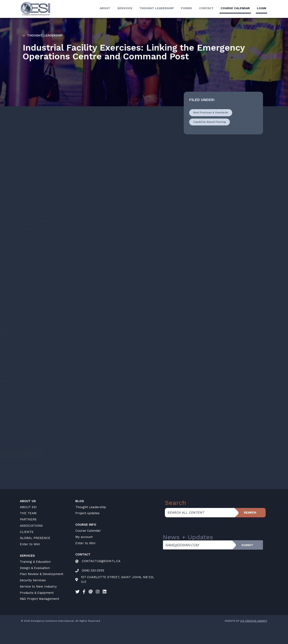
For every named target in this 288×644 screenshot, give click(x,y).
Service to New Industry (38, 604)
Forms (186, 8)
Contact (206, 8)
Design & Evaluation (35, 586)
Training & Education (35, 580)
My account (84, 555)
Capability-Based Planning (213, 140)
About (105, 8)
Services (125, 8)
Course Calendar (88, 549)
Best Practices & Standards (214, 130)
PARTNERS (28, 537)
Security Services (33, 598)
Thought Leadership (157, 8)
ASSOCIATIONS (31, 544)
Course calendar (235, 8)
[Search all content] (200, 531)
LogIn (261, 8)
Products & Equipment (37, 611)
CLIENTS (27, 550)
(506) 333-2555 (93, 588)
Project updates (87, 531)
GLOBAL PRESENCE (35, 556)
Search (250, 530)
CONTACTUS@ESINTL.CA (101, 579)
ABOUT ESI (28, 525)
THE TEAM (28, 531)
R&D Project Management (39, 617)
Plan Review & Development (42, 592)
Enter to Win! (30, 562)
